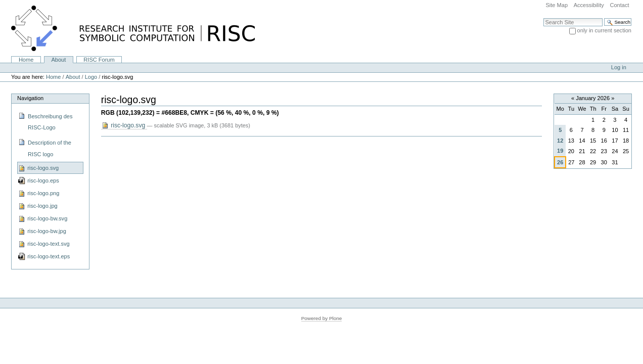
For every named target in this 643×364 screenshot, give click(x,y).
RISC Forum (99, 60)
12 (560, 141)
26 (560, 162)
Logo (91, 77)
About (58, 60)
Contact (619, 5)
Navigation (30, 98)
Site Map (557, 5)
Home (26, 60)
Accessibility (589, 5)
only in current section (604, 30)
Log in (619, 67)
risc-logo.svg (124, 126)
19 (560, 151)
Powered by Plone (322, 318)
